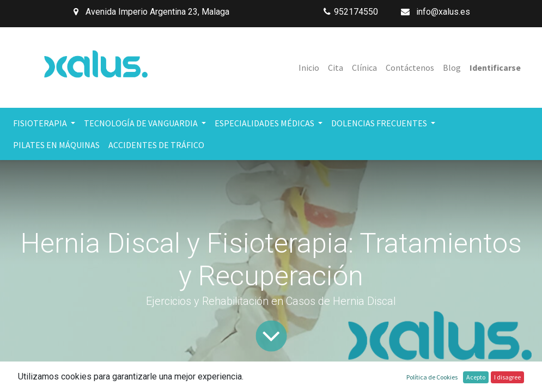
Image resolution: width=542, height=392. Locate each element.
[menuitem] (309, 68)
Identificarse (495, 68)
